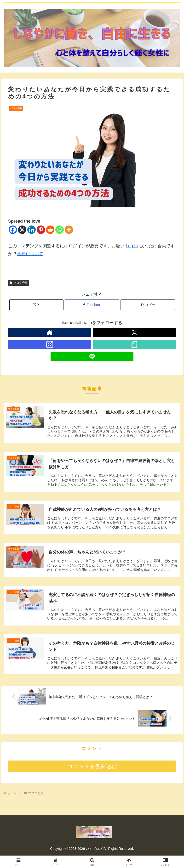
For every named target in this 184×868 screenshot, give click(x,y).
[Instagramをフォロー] (50, 344)
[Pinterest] (41, 230)
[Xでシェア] (36, 305)
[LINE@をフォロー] (92, 356)
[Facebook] (13, 230)
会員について (30, 254)
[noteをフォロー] (135, 344)
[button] (148, 305)
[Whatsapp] (60, 230)
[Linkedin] (32, 230)
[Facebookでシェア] (92, 305)
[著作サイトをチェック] (50, 333)
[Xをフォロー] (135, 333)
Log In (132, 246)
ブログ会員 (19, 283)
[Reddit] (50, 230)
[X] (22, 230)
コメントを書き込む (92, 768)
